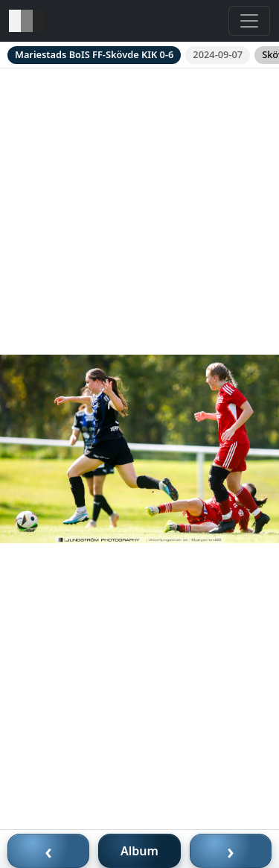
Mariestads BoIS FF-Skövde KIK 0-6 (94, 54)
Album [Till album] (139, 851)
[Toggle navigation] (249, 21)
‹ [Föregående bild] (48, 851)
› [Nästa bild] (231, 851)
